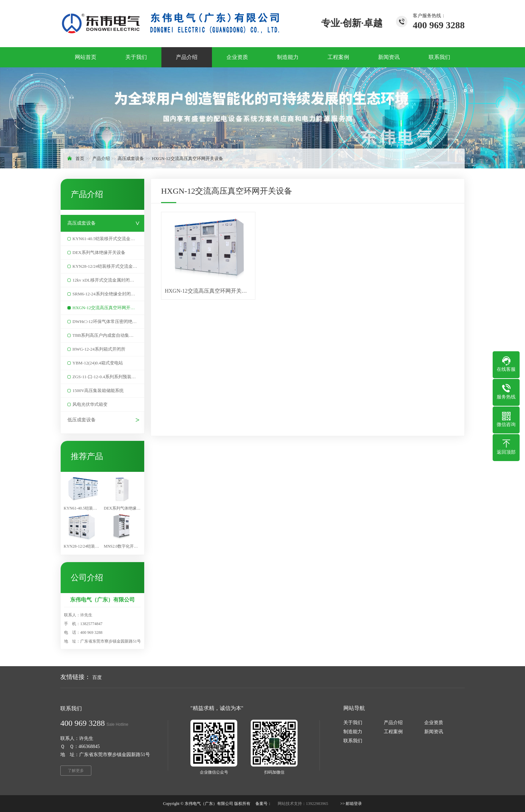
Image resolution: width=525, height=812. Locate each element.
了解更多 (76, 771)
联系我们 (353, 741)
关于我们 (353, 723)
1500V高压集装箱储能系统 (98, 391)
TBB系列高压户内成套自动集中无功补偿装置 (108, 335)
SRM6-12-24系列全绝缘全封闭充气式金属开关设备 (108, 294)
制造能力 (353, 732)
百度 (97, 677)
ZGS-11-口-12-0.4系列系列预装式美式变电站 (108, 377)
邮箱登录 (354, 804)
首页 (80, 158)
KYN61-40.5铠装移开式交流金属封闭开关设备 (108, 239)
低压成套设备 (82, 420)
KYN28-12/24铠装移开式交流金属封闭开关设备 (108, 266)
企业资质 (434, 723)
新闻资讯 (434, 732)
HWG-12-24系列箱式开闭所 (99, 349)
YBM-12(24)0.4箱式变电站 (98, 363)
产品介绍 (101, 158)
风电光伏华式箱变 (90, 404)
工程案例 (393, 732)
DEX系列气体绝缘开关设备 (99, 252)
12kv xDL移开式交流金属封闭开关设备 (108, 280)
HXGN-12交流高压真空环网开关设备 (188, 158)
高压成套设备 (131, 158)
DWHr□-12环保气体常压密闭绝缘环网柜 (108, 321)
